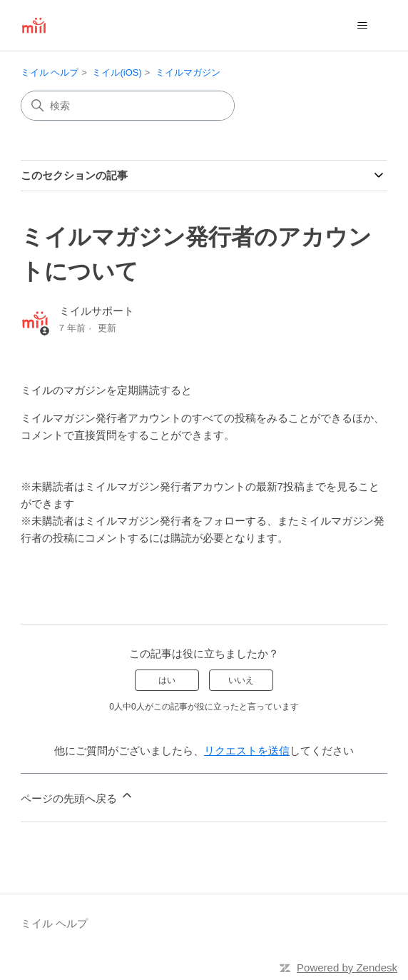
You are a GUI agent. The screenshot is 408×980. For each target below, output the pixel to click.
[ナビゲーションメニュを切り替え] (362, 26)
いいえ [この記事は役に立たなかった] (241, 680)
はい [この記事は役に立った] (167, 680)
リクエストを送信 (247, 751)
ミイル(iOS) (117, 72)
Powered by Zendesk (347, 968)
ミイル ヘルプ (50, 72)
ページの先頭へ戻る (77, 796)
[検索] (128, 106)
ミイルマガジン (188, 72)
